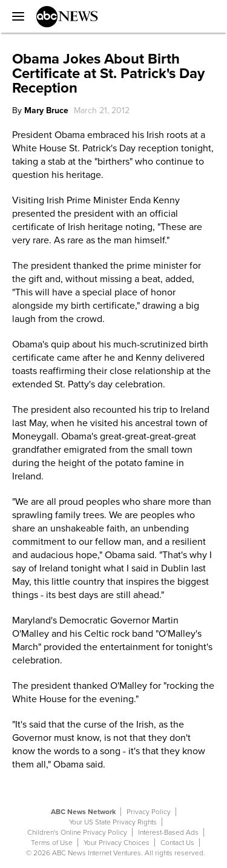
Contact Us (177, 843)
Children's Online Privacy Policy (77, 832)
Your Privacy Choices (117, 843)
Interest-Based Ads (168, 832)
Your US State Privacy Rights (113, 822)
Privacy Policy (149, 812)
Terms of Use (52, 843)
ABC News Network (83, 812)
